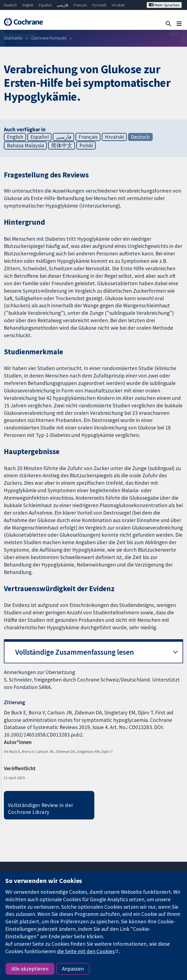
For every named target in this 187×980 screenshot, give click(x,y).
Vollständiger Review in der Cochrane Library (41, 809)
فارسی (63, 5)
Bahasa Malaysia (25, 145)
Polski (86, 145)
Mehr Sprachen (164, 5)
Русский (99, 5)
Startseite (13, 38)
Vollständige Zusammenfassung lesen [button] (75, 652)
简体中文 (62, 145)
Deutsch (10, 5)
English (28, 5)
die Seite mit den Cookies (86, 951)
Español (45, 5)
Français (80, 5)
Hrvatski (118, 5)
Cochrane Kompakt (49, 38)
